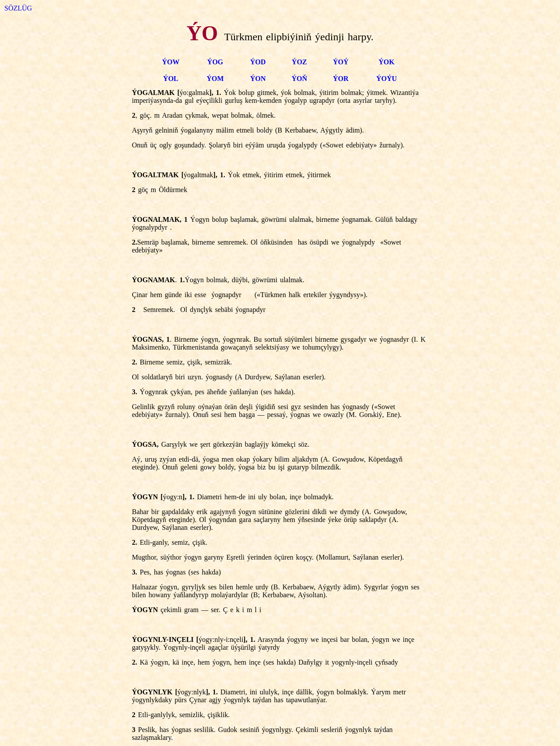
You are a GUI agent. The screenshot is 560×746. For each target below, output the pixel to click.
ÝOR (341, 79)
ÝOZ (299, 62)
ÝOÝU (387, 79)
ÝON (258, 79)
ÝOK (386, 62)
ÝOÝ (341, 62)
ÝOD (258, 62)
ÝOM (215, 79)
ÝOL (171, 79)
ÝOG (215, 62)
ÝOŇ (299, 79)
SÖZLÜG (18, 8)
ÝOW (171, 62)
